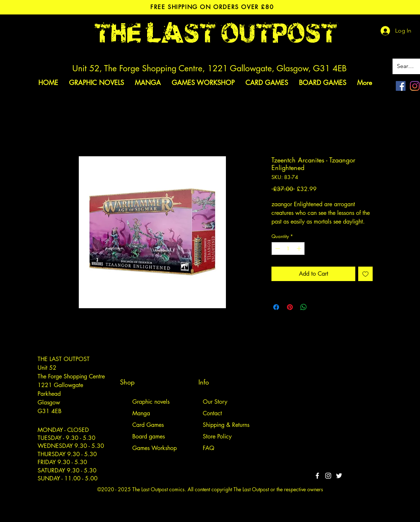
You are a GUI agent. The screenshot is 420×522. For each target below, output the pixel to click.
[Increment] (300, 249)
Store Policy (217, 436)
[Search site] (407, 66)
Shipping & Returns (226, 425)
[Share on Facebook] (276, 307)
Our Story (215, 402)
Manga (141, 413)
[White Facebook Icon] (317, 476)
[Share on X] (317, 307)
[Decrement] (277, 249)
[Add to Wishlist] (365, 274)
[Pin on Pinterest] (290, 307)
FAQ (209, 448)
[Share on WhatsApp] (304, 307)
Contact (212, 413)
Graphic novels (151, 402)
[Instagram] (415, 86)
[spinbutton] (288, 249)
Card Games (148, 425)
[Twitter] (339, 476)
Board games (149, 436)
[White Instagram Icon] (328, 476)
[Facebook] (401, 86)
